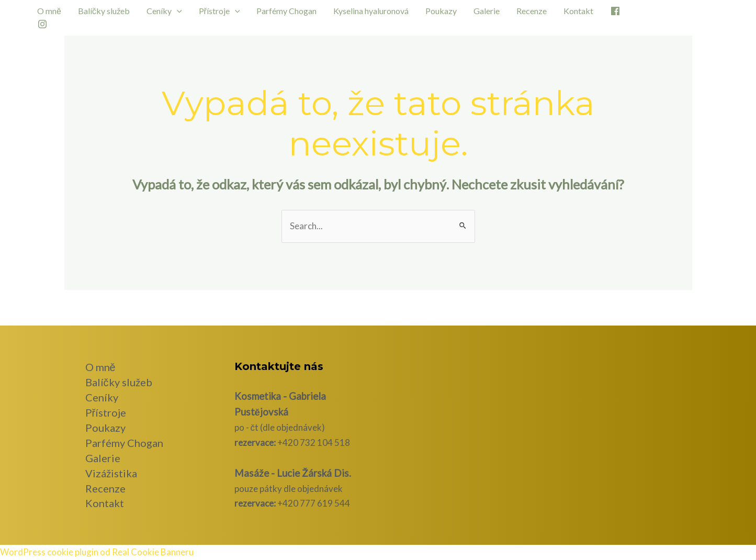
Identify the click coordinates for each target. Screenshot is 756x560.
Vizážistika (111, 473)
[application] (177, 11)
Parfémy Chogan (286, 11)
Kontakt (578, 11)
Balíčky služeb (104, 11)
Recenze (532, 11)
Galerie (487, 11)
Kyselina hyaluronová (371, 11)
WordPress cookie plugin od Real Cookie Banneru (97, 552)
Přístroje (219, 11)
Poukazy (441, 11)
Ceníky (164, 11)
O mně (49, 11)
